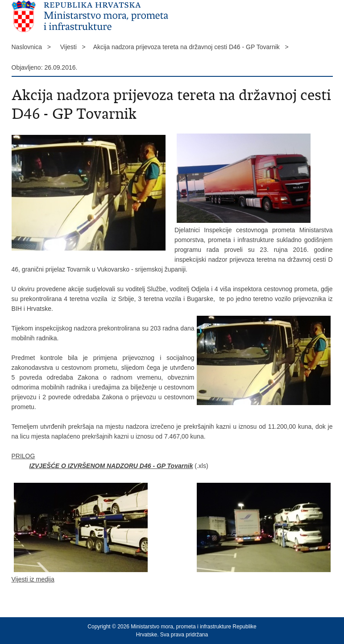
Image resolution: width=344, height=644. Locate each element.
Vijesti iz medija (33, 579)
